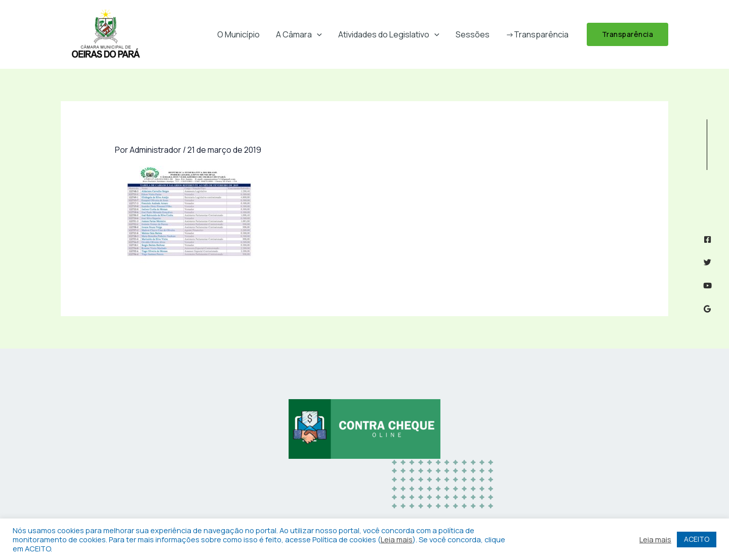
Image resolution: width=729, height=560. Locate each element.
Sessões (473, 34)
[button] (317, 34)
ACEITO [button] (697, 539)
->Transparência (537, 34)
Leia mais (397, 539)
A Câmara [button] (299, 34)
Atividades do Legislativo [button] (389, 34)
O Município (238, 34)
